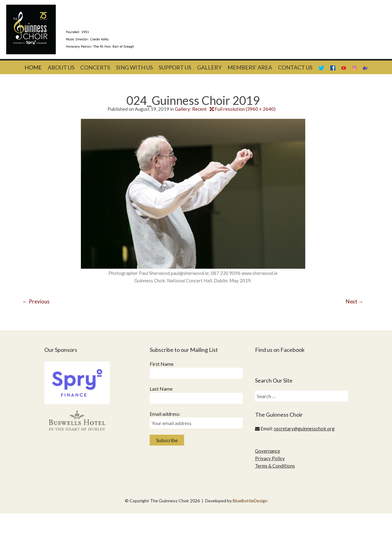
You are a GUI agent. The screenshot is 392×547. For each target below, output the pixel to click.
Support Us (175, 67)
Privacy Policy (270, 458)
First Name (162, 364)
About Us (61, 67)
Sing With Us (134, 67)
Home (33, 67)
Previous (36, 301)
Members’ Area (250, 67)
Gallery (209, 67)
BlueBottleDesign (250, 501)
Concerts (95, 67)
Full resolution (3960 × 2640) (245, 109)
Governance (268, 451)
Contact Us (295, 67)
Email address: (165, 414)
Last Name (161, 389)
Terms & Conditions (275, 466)
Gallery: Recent (191, 109)
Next (355, 301)
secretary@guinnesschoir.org (304, 428)
